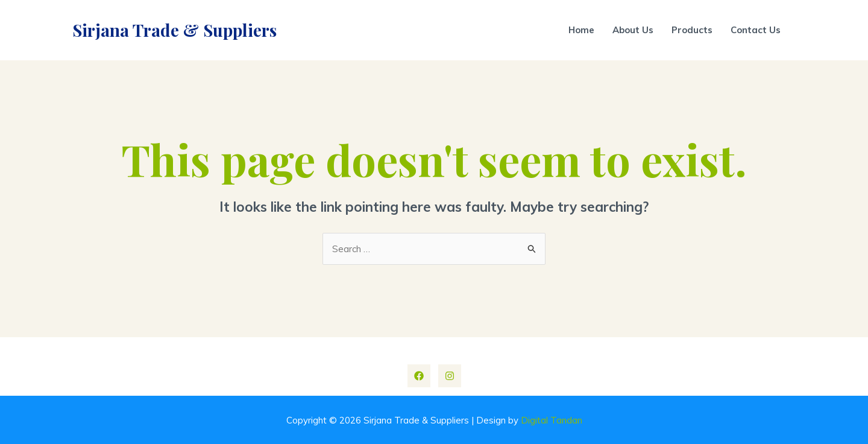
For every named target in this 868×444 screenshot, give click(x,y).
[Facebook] (419, 376)
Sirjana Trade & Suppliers (175, 30)
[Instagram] (450, 376)
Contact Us (756, 30)
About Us (633, 30)
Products (692, 30)
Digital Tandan (552, 420)
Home (581, 30)
